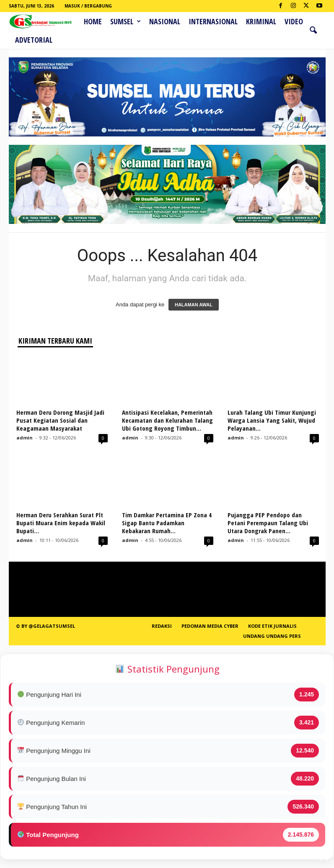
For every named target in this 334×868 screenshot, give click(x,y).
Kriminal (261, 21)
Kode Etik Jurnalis (272, 626)
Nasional (165, 21)
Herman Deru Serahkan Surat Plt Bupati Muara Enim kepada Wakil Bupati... (61, 523)
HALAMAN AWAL (194, 305)
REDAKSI (162, 626)
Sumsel (126, 21)
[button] (313, 31)
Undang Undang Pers (272, 636)
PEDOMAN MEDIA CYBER (210, 626)
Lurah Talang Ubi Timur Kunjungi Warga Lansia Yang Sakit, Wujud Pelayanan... (272, 420)
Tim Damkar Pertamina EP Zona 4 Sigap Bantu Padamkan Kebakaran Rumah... (167, 523)
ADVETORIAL (34, 40)
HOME (93, 21)
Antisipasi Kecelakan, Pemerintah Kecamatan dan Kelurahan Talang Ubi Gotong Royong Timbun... (167, 420)
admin (25, 438)
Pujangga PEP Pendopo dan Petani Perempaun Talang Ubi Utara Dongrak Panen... (268, 523)
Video (294, 21)
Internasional (213, 21)
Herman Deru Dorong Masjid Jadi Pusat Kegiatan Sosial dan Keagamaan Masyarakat (60, 420)
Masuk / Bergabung (88, 6)
